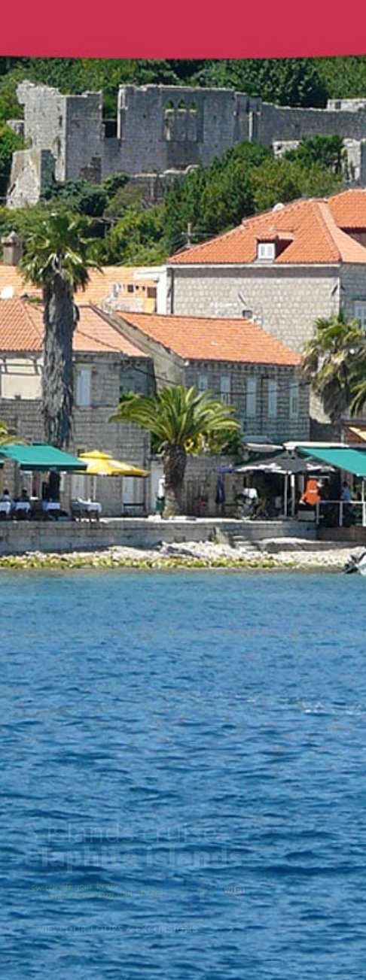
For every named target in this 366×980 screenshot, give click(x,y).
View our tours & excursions (120, 929)
